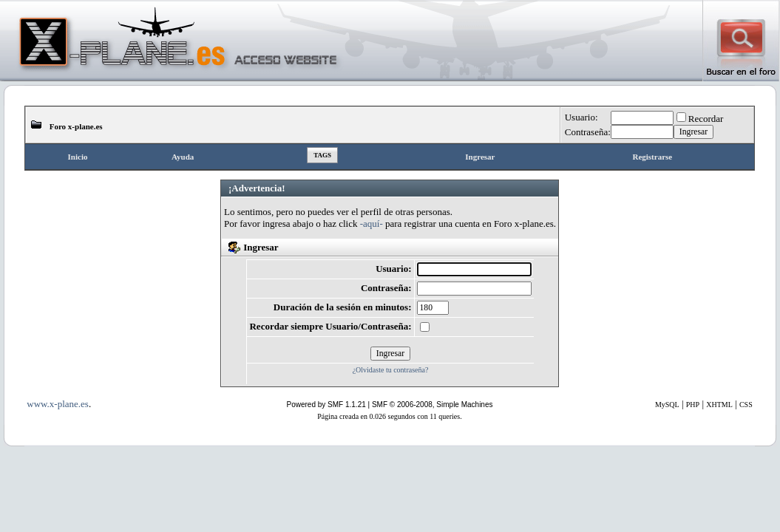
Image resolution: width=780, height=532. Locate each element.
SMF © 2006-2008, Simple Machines (433, 405)
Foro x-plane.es (76, 126)
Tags (322, 155)
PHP (693, 405)
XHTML (719, 405)
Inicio (78, 157)
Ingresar (480, 157)
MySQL (667, 405)
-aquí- (372, 224)
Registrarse (652, 157)
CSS (746, 405)
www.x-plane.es (58, 404)
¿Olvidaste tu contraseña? (391, 370)
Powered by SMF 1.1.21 (326, 405)
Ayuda (183, 157)
